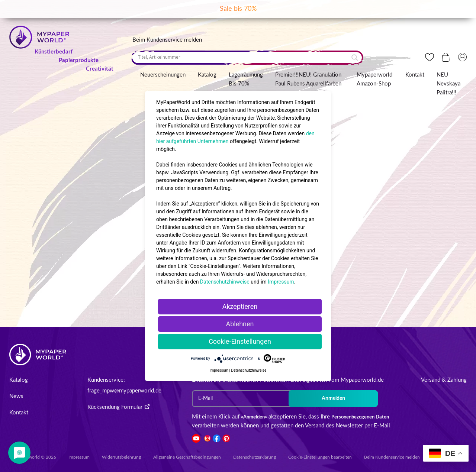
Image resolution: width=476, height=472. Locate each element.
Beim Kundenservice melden (167, 40)
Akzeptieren (240, 306)
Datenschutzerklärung (255, 457)
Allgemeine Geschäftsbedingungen (187, 457)
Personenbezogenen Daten (360, 417)
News (16, 396)
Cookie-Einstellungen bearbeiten (320, 457)
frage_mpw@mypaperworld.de (124, 391)
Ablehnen (240, 324)
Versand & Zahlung (444, 380)
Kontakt (415, 75)
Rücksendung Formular (118, 407)
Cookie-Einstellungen (240, 341)
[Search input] (244, 57)
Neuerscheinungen (163, 75)
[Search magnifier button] (355, 58)
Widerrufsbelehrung (121, 457)
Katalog (207, 75)
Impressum (79, 457)
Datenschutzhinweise (225, 282)
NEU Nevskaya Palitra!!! (448, 84)
